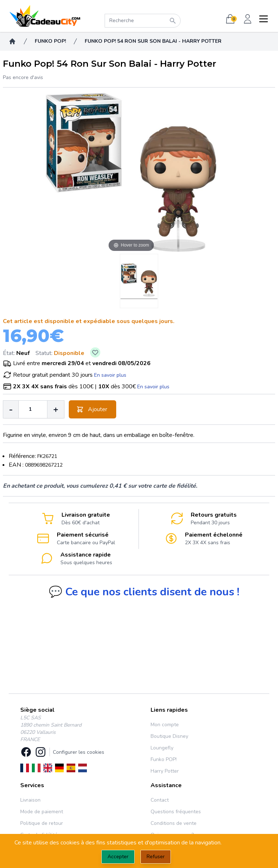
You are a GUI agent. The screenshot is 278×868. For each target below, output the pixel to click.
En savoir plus (110, 375)
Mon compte (165, 725)
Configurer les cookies (79, 752)
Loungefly (162, 748)
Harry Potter (165, 771)
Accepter (118, 857)
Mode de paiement (42, 812)
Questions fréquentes (176, 812)
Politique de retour (42, 823)
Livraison (30, 800)
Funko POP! (164, 759)
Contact (160, 800)
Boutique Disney (169, 736)
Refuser (156, 857)
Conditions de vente (174, 823)
